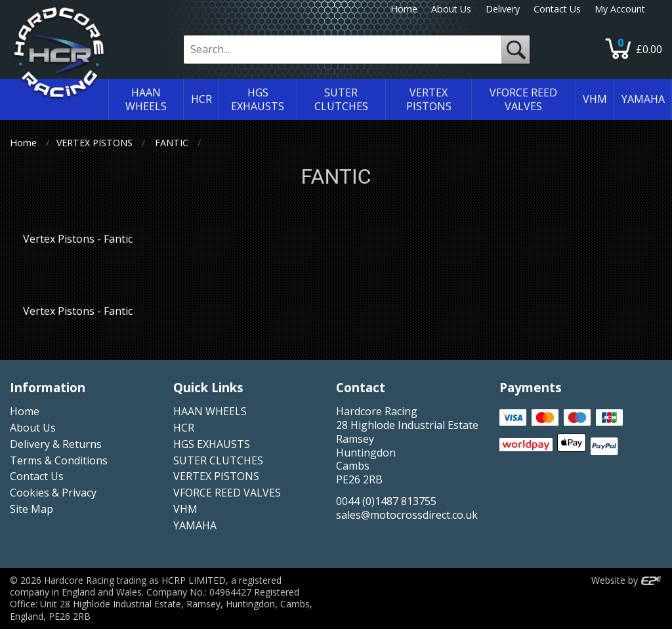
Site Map (31, 509)
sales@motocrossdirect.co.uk (407, 515)
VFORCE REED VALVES (227, 493)
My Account (620, 9)
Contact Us (557, 9)
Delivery (503, 9)
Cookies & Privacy (53, 493)
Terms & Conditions (59, 460)
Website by (627, 580)
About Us (451, 9)
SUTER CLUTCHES (218, 460)
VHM (185, 509)
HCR (184, 428)
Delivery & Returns (56, 444)
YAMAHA (195, 525)
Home (404, 9)
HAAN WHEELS (210, 411)
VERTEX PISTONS (94, 143)
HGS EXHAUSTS (212, 444)
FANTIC (172, 143)
